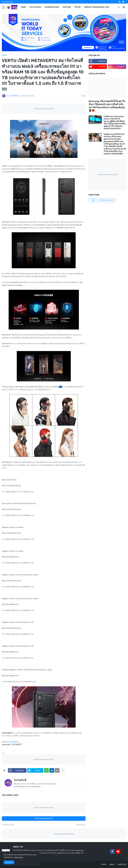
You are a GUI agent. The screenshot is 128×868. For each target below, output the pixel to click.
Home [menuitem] (23, 7)
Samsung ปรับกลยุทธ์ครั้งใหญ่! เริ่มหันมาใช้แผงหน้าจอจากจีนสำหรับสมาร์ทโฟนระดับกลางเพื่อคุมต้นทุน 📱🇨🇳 (107, 106)
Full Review (107, 200)
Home (4, 55)
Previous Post (9, 825)
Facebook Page (7, 2)
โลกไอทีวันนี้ (20, 780)
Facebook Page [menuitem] (52, 7)
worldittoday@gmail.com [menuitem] (97, 7)
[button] (119, 7)
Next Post (80, 825)
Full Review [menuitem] (35, 7)
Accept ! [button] (9, 862)
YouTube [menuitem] (67, 7)
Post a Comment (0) (44, 819)
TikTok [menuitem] (77, 7)
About (112, 864)
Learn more (18, 857)
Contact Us (122, 864)
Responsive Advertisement (44, 109)
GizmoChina (14, 742)
